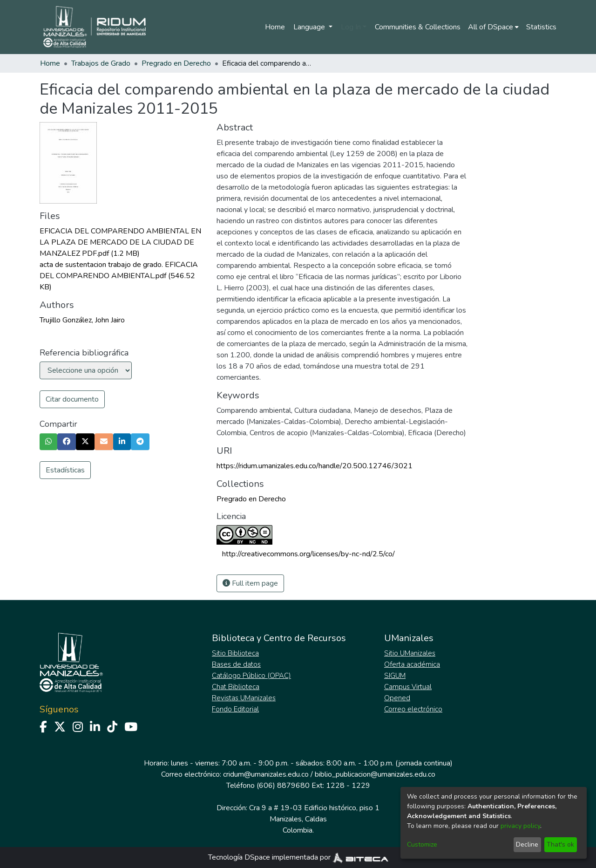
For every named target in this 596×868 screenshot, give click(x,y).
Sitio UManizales (410, 653)
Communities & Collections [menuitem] (418, 27)
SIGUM (395, 676)
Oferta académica (412, 664)
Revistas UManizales (244, 698)
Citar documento (72, 399)
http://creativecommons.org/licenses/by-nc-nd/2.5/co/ (308, 554)
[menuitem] (493, 27)
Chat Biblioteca (236, 687)
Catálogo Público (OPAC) (251, 676)
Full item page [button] (250, 583)
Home (275, 27)
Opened (397, 698)
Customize (422, 844)
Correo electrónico (413, 709)
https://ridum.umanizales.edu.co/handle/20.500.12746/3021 (315, 466)
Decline (527, 844)
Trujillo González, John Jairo (82, 320)
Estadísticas (65, 470)
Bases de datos (236, 664)
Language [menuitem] (310, 27)
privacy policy (520, 826)
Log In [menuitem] (351, 27)
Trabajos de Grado (101, 63)
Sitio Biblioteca (235, 653)
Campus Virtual (408, 687)
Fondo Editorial (235, 709)
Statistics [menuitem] (541, 27)
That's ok (560, 844)
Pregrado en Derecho (176, 63)
